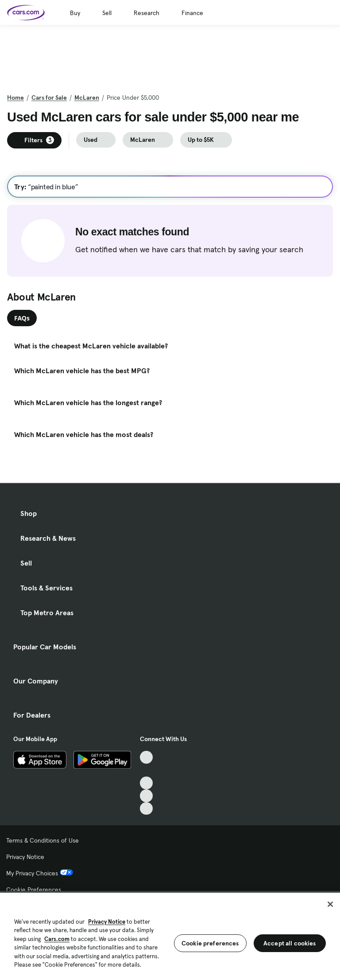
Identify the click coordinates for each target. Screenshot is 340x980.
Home (15, 98)
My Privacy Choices (40, 873)
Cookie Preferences (34, 890)
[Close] (330, 904)
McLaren (87, 98)
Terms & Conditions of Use (42, 840)
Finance (192, 13)
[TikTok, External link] (146, 757)
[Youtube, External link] (146, 783)
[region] (170, 935)
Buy (75, 13)
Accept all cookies (290, 943)
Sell (107, 13)
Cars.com (57, 939)
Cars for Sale (49, 98)
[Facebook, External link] (146, 770)
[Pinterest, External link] (146, 809)
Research (147, 13)
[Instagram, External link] (146, 796)
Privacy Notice (25, 857)
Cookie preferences (210, 943)
